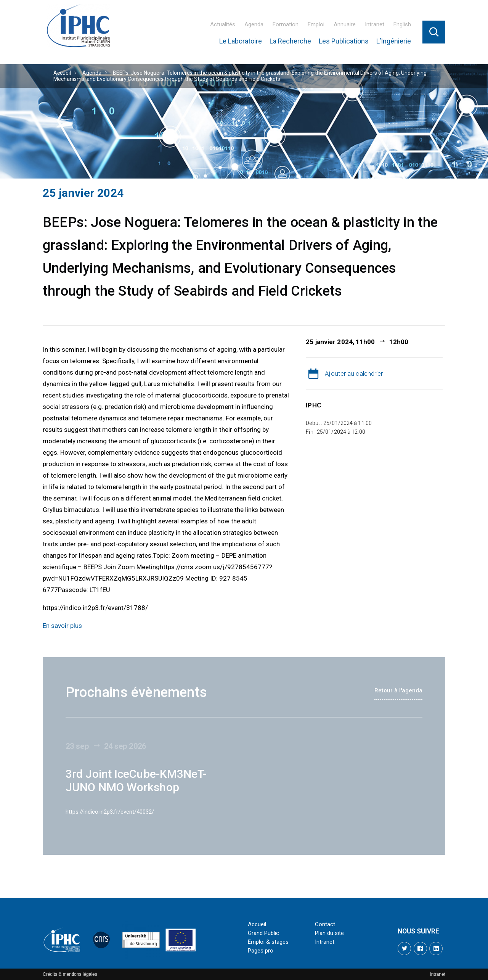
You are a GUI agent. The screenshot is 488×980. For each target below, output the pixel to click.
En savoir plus (62, 626)
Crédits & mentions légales (70, 974)
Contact (325, 924)
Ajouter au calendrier (354, 373)
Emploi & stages (268, 942)
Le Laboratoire (241, 41)
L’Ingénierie (394, 41)
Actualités (223, 24)
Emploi (316, 24)
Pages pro (261, 951)
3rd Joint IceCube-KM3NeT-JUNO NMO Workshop (136, 780)
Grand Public (263, 933)
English (402, 24)
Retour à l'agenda (398, 690)
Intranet (375, 24)
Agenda (254, 24)
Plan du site (329, 933)
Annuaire (345, 24)
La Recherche (290, 41)
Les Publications (344, 41)
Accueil (62, 73)
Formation (286, 24)
